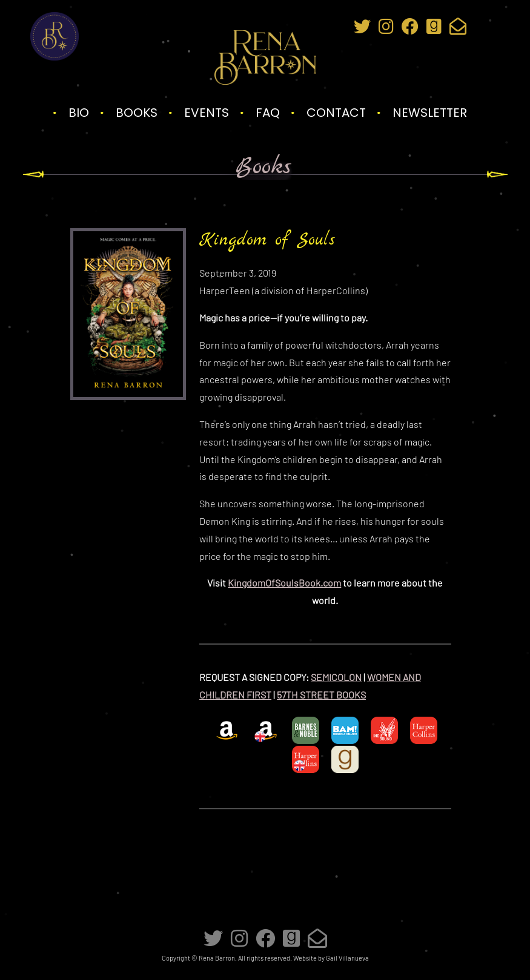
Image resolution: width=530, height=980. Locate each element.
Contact (336, 113)
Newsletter (430, 113)
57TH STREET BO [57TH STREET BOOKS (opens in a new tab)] (313, 695)
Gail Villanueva (347, 958)
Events (207, 113)
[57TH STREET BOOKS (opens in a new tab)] (357, 695)
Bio (79, 113)
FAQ (268, 113)
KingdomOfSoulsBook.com (284, 583)
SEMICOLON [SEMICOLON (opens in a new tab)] (336, 677)
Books (137, 113)
